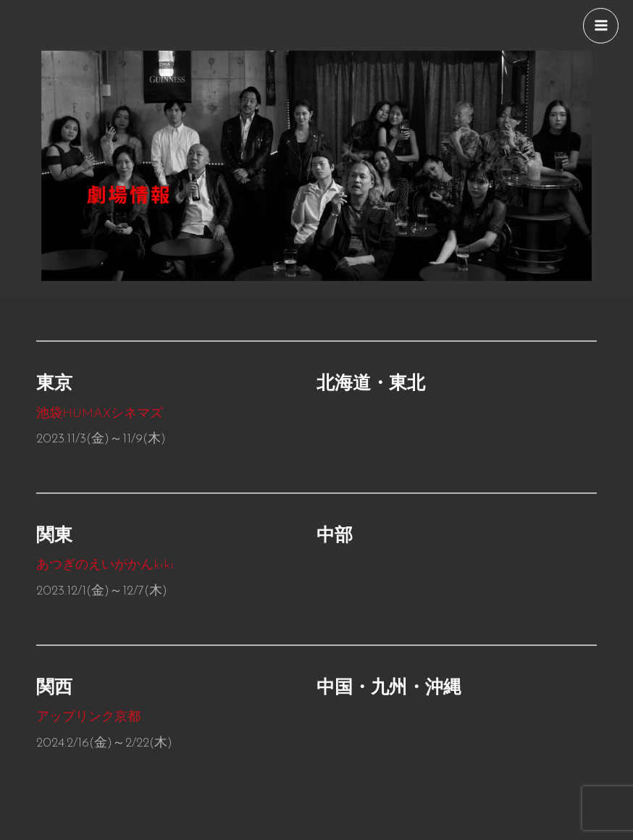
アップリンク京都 (91, 717)
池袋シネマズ (100, 414)
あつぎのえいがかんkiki (105, 565)
